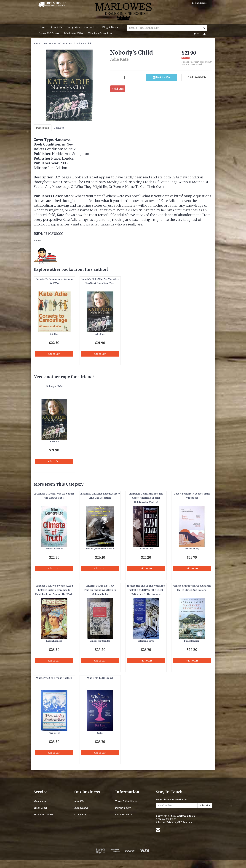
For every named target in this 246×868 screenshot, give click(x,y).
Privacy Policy (123, 808)
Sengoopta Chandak (100, 641)
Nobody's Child (84, 44)
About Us (56, 27)
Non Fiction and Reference (58, 44)
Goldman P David (146, 641)
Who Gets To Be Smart (100, 678)
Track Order (40, 808)
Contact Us (91, 27)
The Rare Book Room (101, 33)
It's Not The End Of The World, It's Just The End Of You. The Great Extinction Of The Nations (146, 590)
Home (42, 27)
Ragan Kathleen (54, 641)
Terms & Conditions (126, 801)
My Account (40, 801)
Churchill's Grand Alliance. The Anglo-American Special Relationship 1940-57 (146, 498)
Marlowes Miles (74, 33)
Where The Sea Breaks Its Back (54, 678)
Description (43, 128)
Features (59, 128)
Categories (73, 27)
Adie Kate (54, 334)
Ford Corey (54, 733)
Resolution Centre (43, 814)
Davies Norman (192, 641)
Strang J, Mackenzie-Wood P (100, 549)
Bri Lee (100, 733)
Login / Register (200, 3)
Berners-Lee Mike (54, 549)
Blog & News (110, 27)
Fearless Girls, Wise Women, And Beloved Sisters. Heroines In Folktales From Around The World (54, 590)
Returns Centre (124, 814)
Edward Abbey (192, 549)
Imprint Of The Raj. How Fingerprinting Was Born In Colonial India (100, 590)
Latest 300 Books (49, 33)
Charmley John (146, 549)
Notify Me (161, 77)
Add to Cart (54, 354)
